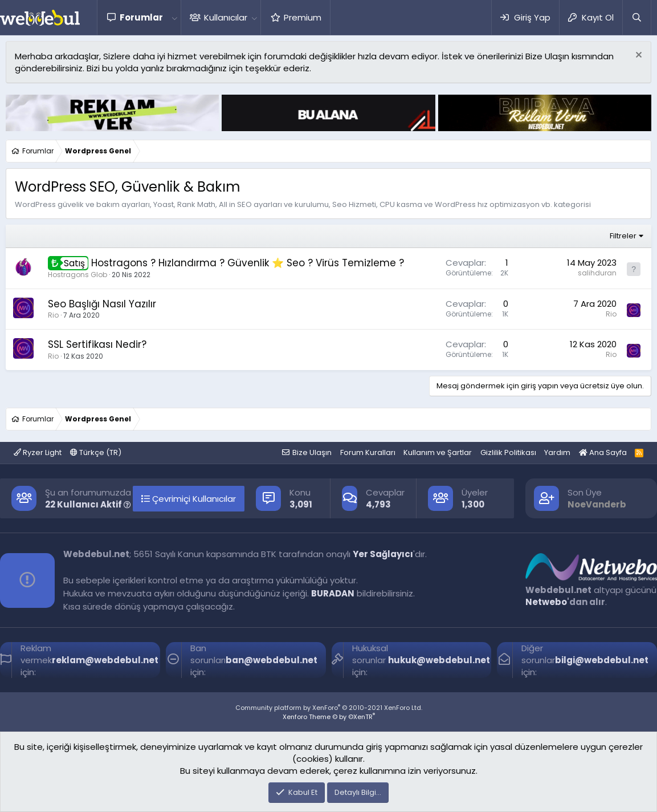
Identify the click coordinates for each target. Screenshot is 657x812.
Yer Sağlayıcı (383, 554)
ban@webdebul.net (272, 660)
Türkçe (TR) (96, 452)
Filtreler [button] (623, 236)
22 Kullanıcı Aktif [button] (88, 504)
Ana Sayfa (603, 452)
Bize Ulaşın (312, 452)
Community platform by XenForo (329, 708)
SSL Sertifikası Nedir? (97, 344)
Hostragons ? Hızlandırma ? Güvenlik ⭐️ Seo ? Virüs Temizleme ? (248, 263)
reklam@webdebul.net (105, 660)
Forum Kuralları (368, 452)
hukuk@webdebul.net (439, 660)
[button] (174, 17)
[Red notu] (637, 56)
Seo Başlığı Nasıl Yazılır (102, 304)
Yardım (557, 452)
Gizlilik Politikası (508, 452)
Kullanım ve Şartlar (438, 452)
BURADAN (333, 593)
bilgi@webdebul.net (602, 660)
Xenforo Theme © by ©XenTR (329, 717)
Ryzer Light (38, 452)
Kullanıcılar (226, 17)
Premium (303, 17)
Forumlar (141, 17)
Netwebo (546, 602)
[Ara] (636, 17)
